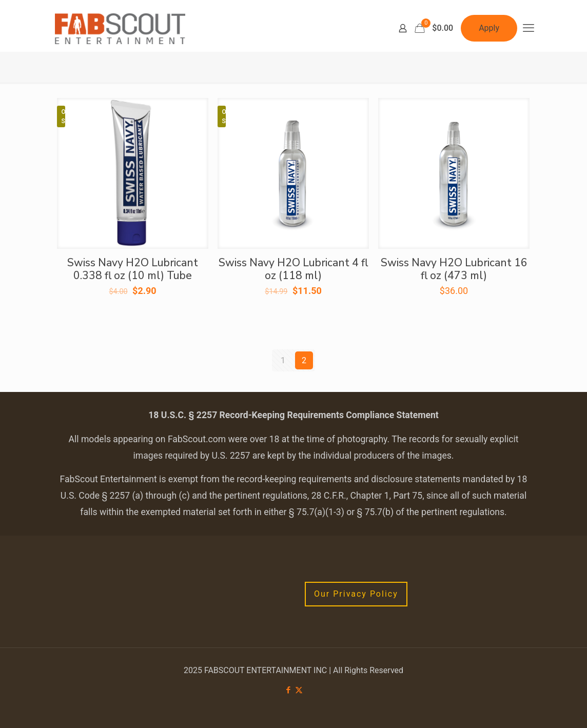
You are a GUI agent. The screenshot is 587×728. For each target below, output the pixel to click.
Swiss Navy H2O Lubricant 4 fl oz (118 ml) (293, 269)
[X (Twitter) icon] (299, 690)
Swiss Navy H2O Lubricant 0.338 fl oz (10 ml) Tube (133, 269)
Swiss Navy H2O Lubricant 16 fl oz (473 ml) (454, 269)
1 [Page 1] (283, 360)
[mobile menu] (529, 28)
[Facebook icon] (288, 690)
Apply (489, 28)
